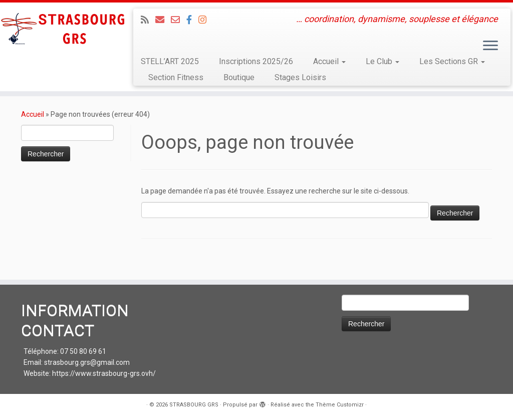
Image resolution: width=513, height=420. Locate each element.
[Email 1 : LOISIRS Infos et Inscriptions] (163, 20)
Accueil (329, 61)
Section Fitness (176, 77)
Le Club (382, 61)
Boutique (239, 77)
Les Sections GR (452, 61)
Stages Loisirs (300, 77)
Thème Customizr (340, 405)
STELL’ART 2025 (170, 61)
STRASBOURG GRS (194, 405)
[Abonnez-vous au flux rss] (148, 20)
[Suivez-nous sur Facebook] (192, 20)
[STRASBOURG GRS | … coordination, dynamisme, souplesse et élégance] (60, 30)
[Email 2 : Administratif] (179, 20)
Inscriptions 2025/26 (256, 61)
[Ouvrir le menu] (490, 46)
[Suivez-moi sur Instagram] (206, 20)
